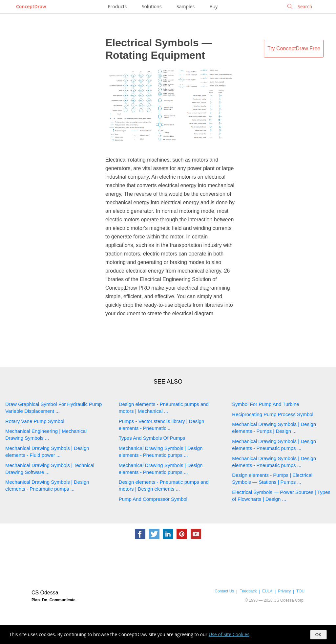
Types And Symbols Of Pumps (152, 438)
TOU (300, 591)
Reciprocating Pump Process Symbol (273, 414)
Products (117, 6)
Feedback (248, 591)
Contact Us (224, 591)
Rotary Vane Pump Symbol (35, 421)
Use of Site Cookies (229, 634)
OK (318, 635)
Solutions (152, 6)
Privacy (284, 591)
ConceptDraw (31, 6)
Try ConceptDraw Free (294, 48)
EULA (267, 591)
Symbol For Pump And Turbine (265, 404)
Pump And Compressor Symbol (153, 499)
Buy (214, 6)
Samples (186, 6)
